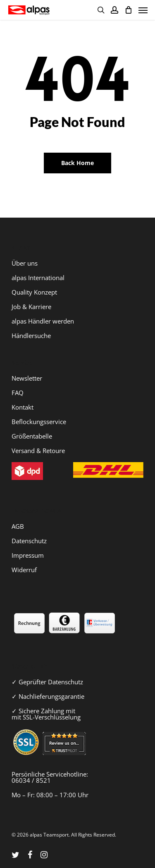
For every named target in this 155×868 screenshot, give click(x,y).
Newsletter (27, 378)
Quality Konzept (34, 292)
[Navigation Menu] (143, 10)
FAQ (18, 393)
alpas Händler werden (43, 321)
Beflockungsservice (39, 422)
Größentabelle (32, 436)
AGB (18, 526)
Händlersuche (31, 336)
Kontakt (23, 407)
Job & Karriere (31, 307)
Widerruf (24, 570)
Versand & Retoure (38, 451)
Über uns (25, 263)
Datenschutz (29, 541)
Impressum (28, 555)
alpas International (38, 278)
